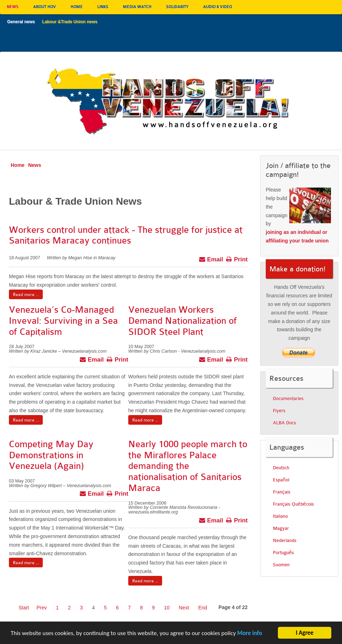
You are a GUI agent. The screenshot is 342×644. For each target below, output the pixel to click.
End (203, 608)
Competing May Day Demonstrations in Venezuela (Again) (51, 455)
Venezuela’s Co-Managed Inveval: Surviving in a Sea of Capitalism (63, 321)
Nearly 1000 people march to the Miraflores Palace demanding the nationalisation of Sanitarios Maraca (188, 466)
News (35, 165)
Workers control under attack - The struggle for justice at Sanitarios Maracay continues (126, 235)
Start (24, 608)
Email (211, 259)
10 (167, 608)
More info (250, 636)
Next (184, 608)
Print (237, 259)
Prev (42, 608)
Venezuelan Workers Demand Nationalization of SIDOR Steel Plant (183, 321)
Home (18, 165)
